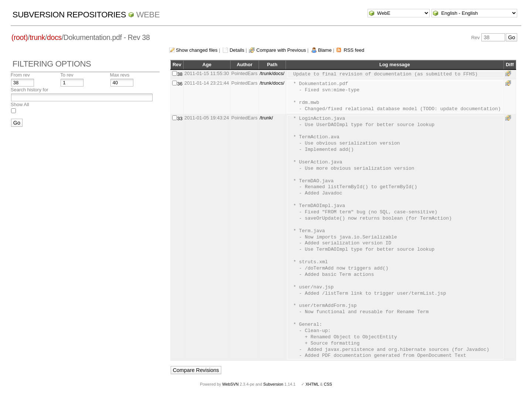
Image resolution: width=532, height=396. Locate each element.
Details (237, 50)
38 (180, 74)
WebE (148, 15)
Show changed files (197, 50)
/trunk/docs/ (272, 73)
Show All (20, 104)
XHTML (312, 384)
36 (180, 84)
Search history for (30, 90)
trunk (37, 37)
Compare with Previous (281, 50)
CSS (328, 384)
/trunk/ (266, 118)
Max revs (120, 75)
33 (180, 119)
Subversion (273, 384)
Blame (325, 50)
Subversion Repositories (69, 15)
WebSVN (230, 384)
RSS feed (354, 50)
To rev (67, 75)
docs (54, 37)
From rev (20, 75)
